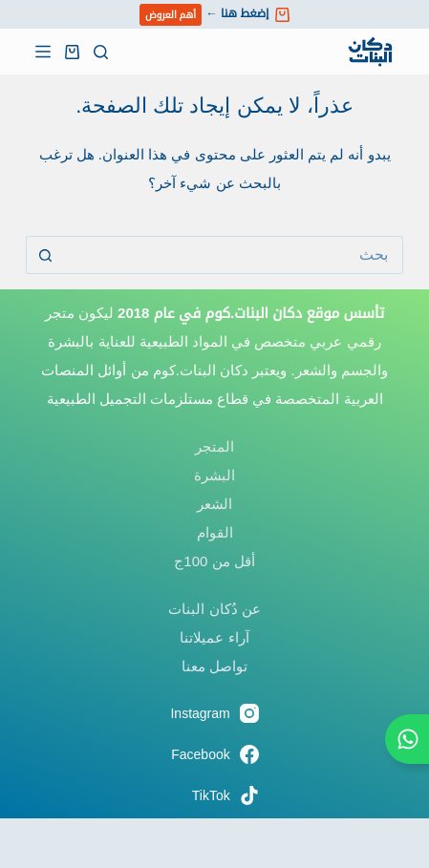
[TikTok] (214, 795)
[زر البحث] (45, 255)
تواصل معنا (214, 666)
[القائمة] (43, 52)
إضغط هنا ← (214, 15)
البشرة (214, 475)
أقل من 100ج (214, 561)
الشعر (214, 504)
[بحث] (101, 52)
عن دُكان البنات (214, 609)
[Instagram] (214, 713)
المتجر (214, 446)
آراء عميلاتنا (214, 637)
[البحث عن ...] (234, 255)
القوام (215, 532)
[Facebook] (214, 754)
